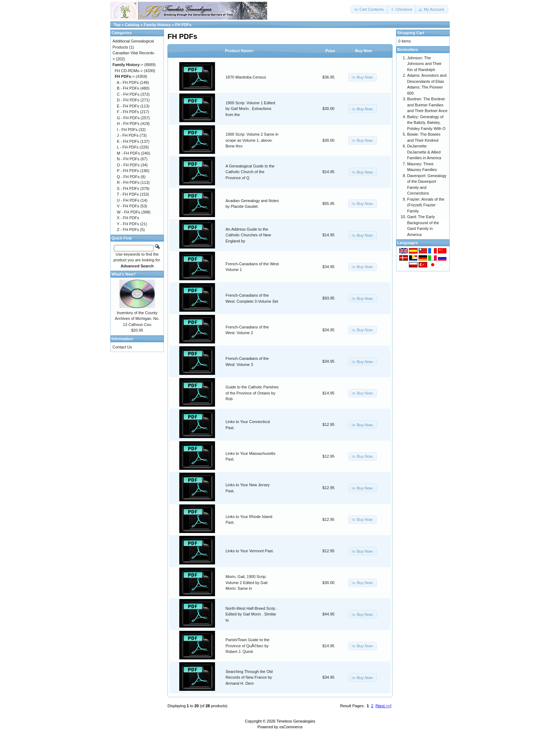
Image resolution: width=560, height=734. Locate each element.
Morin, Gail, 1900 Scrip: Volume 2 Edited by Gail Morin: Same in (247, 582)
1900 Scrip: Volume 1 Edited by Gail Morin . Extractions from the (251, 109)
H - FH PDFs (128, 124)
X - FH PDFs (128, 218)
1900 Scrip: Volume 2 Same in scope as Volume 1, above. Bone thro (252, 140)
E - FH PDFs (128, 106)
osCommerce (291, 727)
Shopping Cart (411, 33)
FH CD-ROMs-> (129, 71)
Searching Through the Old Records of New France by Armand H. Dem (249, 677)
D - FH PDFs (128, 100)
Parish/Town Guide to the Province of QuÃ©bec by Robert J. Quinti (248, 646)
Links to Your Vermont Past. (250, 551)
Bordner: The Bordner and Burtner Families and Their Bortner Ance (427, 105)
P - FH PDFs (128, 171)
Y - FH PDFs (128, 224)
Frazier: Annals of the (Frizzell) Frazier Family (426, 205)
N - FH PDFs (128, 159)
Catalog (132, 25)
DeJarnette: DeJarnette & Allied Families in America (424, 152)
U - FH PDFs (128, 200)
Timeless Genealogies (296, 721)
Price (330, 51)
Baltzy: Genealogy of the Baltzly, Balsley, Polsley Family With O (426, 123)
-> (128, 65)
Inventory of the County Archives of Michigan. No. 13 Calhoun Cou (137, 319)
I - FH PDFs (127, 130)
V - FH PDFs (128, 206)
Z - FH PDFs (128, 230)
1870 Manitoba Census (246, 77)
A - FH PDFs (128, 82)
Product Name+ (239, 51)
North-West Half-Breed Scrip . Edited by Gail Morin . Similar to (252, 614)
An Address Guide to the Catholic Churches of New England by (248, 235)
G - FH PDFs (128, 118)
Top (117, 25)
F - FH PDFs (128, 112)
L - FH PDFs (128, 147)
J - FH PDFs (128, 135)
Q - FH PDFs (128, 177)
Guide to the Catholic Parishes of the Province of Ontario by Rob (252, 393)
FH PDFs (183, 25)
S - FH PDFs (128, 188)
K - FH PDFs (128, 141)
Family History (157, 25)
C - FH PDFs (128, 94)
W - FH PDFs (128, 212)
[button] (369, 9)
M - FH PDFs (128, 153)
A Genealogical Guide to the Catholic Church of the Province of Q (250, 172)
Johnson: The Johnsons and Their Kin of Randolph (424, 64)
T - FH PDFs (128, 194)
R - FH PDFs (128, 182)
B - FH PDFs (128, 88)
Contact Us (122, 347)
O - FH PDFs (128, 165)
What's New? (124, 274)
